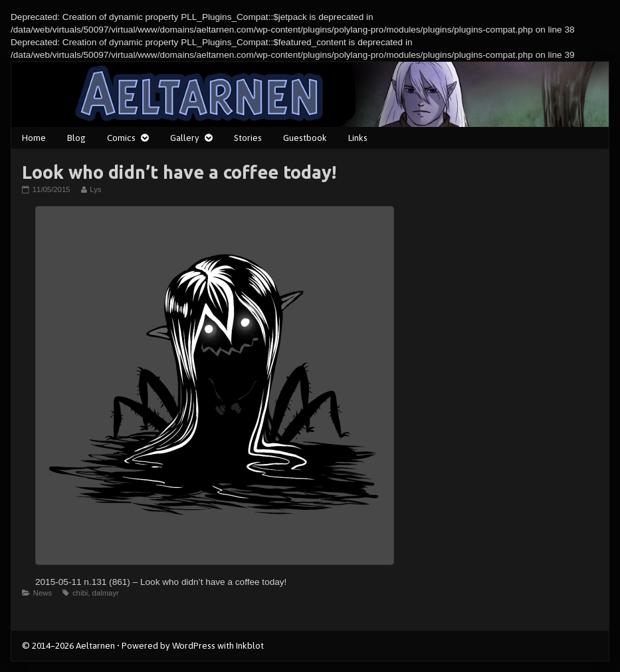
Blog (76, 138)
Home (34, 138)
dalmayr (106, 593)
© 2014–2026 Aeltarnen (68, 645)
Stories (248, 138)
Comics (121, 138)
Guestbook (305, 138)
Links (358, 138)
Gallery (185, 138)
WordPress (194, 645)
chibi (80, 593)
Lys (95, 189)
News (43, 593)
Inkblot (250, 645)
